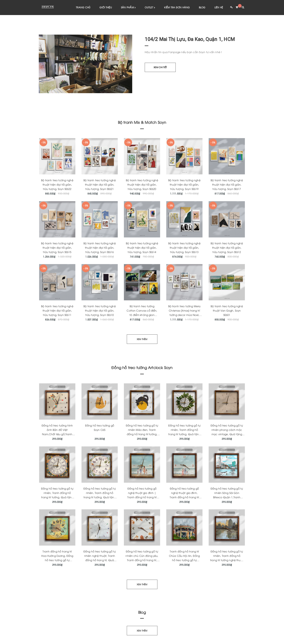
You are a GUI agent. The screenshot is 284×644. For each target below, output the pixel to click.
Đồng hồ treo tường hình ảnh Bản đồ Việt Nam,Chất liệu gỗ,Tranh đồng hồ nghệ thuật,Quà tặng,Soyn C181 (57, 434)
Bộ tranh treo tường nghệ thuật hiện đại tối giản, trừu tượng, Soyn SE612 (227, 248)
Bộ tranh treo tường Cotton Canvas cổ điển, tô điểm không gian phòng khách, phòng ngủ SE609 (142, 315)
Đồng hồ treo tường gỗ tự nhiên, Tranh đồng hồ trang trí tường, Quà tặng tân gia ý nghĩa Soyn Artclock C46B (100, 497)
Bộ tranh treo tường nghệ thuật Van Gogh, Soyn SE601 (227, 311)
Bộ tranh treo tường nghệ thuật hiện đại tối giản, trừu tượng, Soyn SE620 (142, 185)
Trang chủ (83, 7)
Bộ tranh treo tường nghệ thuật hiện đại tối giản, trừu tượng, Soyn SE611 (57, 311)
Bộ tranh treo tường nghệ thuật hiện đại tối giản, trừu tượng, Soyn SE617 (227, 185)
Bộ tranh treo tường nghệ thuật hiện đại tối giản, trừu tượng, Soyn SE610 (100, 311)
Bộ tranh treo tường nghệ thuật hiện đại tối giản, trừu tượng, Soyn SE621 (100, 185)
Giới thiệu (106, 7)
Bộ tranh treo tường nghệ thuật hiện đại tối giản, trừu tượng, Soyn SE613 (184, 248)
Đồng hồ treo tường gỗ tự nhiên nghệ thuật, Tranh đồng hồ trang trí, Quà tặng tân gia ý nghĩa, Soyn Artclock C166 (100, 560)
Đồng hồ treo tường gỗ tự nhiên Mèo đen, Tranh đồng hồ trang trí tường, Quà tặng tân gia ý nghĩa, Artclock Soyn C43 (142, 434)
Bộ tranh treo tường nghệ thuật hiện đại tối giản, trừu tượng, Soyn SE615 (57, 248)
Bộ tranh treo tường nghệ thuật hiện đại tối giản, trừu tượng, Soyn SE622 (57, 185)
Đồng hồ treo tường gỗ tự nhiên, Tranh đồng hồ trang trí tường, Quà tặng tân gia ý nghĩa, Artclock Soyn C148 (57, 497)
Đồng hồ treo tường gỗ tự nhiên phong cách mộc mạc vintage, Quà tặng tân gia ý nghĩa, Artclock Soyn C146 (227, 434)
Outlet (150, 8)
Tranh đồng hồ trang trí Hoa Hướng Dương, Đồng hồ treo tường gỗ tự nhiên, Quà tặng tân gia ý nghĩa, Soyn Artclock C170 (57, 560)
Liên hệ (219, 7)
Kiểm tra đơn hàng (177, 7)
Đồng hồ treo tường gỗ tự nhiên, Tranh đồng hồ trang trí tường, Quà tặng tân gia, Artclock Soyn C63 (184, 434)
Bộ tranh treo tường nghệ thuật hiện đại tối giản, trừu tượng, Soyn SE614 (142, 248)
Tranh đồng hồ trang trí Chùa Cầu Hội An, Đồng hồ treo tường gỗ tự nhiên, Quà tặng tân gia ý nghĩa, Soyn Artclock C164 (184, 560)
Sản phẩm (128, 8)
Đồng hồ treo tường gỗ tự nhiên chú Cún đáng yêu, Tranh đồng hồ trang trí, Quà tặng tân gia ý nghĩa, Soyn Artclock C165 (142, 560)
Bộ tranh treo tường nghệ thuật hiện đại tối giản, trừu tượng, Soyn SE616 (100, 248)
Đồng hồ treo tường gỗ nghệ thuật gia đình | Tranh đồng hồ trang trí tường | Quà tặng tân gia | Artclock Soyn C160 (142, 497)
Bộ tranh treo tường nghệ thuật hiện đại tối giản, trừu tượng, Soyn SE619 (184, 185)
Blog (202, 7)
